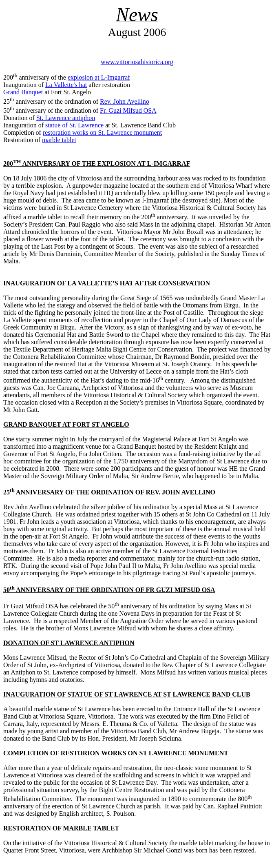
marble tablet (59, 140)
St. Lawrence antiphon (66, 118)
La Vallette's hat (66, 85)
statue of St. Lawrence (74, 125)
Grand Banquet (23, 92)
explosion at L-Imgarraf (99, 77)
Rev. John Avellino (125, 101)
